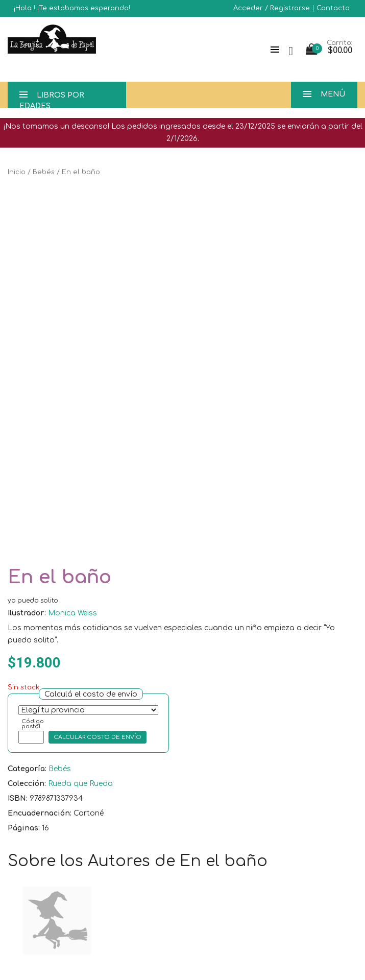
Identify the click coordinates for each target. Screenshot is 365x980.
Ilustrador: (27, 613)
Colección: (27, 784)
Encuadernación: (40, 813)
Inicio (17, 172)
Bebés (44, 172)
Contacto (333, 8)
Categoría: (27, 769)
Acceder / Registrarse (272, 8)
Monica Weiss (72, 613)
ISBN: (18, 798)
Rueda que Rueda (80, 784)
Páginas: (24, 828)
